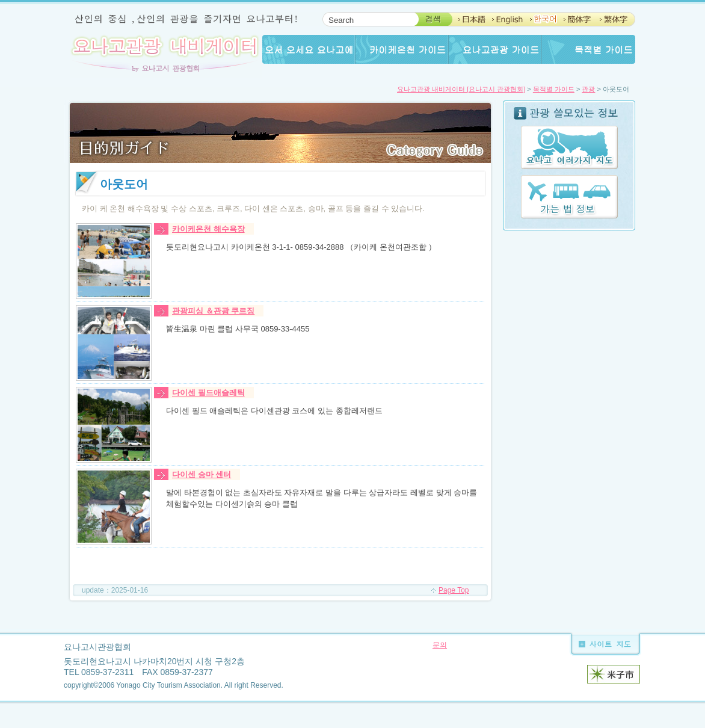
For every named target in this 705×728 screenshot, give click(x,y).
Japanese (471, 19)
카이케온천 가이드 (402, 49)
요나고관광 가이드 (495, 49)
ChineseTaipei (612, 19)
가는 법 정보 (569, 197)
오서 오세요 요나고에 (309, 49)
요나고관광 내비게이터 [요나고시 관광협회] (461, 89)
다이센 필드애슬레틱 (208, 393)
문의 (440, 645)
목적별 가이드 (554, 89)
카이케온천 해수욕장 (208, 229)
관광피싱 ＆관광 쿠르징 (213, 311)
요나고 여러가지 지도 (569, 147)
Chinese (576, 19)
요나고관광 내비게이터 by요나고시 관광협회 (166, 52)
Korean (542, 19)
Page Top (454, 590)
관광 (588, 89)
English (507, 19)
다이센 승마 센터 (202, 474)
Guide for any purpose (589, 49)
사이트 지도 (602, 644)
